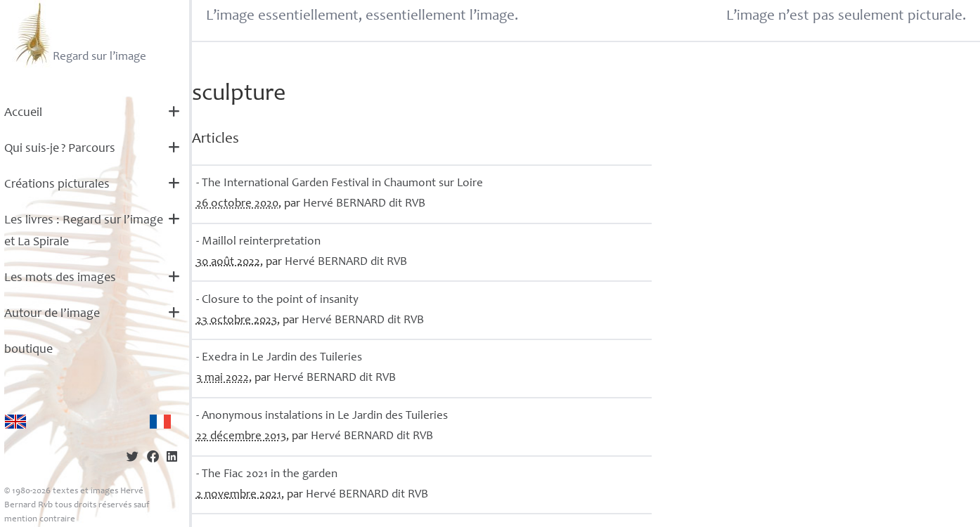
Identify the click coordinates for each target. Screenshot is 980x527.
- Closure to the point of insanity (277, 300)
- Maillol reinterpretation (258, 242)
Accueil (23, 113)
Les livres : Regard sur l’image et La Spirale (84, 232)
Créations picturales (57, 185)
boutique (28, 350)
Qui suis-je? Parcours (60, 149)
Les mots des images (60, 278)
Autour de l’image (52, 314)
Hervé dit (364, 204)
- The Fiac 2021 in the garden (267, 475)
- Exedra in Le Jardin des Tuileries (279, 358)
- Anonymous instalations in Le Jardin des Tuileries (322, 416)
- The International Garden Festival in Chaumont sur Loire (340, 184)
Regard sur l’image (79, 34)
